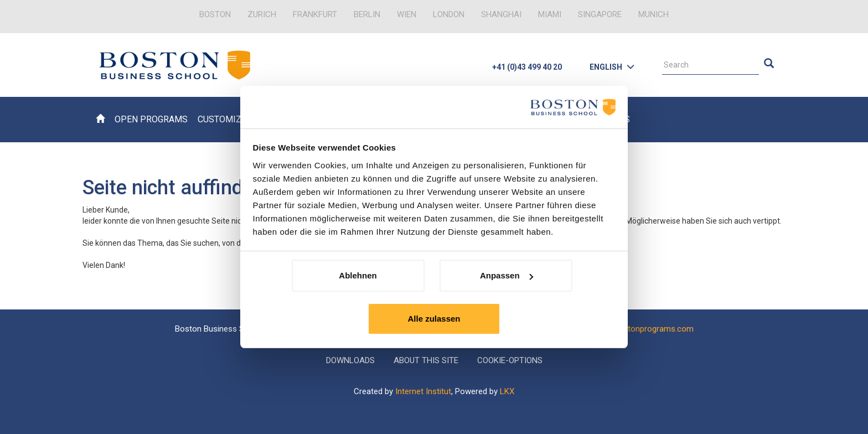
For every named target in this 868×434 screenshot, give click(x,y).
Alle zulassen (434, 319)
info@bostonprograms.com (643, 329)
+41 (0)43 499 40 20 (527, 67)
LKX (507, 391)
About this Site (426, 360)
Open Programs (151, 119)
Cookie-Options (510, 360)
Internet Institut (423, 391)
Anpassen (507, 275)
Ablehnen (358, 275)
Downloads (350, 360)
